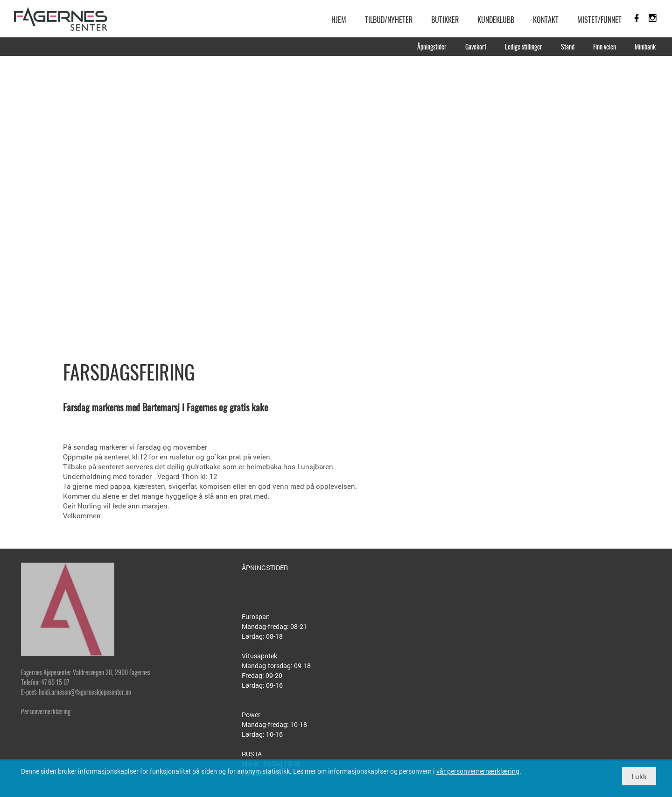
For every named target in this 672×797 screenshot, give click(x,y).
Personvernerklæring (46, 711)
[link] (61, 19)
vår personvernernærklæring (478, 771)
